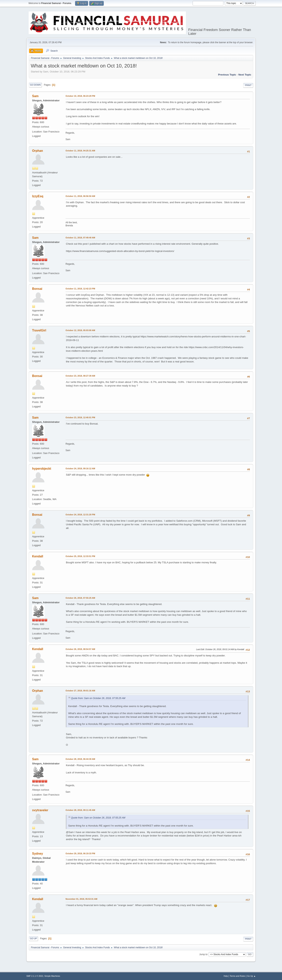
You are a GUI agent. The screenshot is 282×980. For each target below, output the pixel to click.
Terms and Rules (238, 976)
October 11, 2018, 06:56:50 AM (80, 196)
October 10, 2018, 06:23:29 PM (80, 96)
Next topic (245, 75)
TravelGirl (39, 330)
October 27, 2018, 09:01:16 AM (80, 691)
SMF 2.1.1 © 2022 (35, 976)
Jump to (203, 954)
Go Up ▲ (251, 976)
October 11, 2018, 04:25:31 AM (80, 151)
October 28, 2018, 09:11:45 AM (80, 810)
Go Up (33, 939)
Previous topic (227, 75)
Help (226, 976)
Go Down (35, 85)
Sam (35, 96)
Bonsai (37, 289)
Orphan (38, 151)
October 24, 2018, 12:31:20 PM (80, 515)
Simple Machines (52, 976)
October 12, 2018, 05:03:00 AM (80, 330)
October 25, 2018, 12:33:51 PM (80, 556)
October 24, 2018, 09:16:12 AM (80, 468)
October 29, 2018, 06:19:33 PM (80, 853)
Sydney (38, 854)
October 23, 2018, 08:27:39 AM (80, 376)
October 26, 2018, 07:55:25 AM (80, 598)
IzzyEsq (38, 196)
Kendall (38, 556)
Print (248, 85)
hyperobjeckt (42, 469)
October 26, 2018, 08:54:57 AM (80, 649)
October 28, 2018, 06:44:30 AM (80, 759)
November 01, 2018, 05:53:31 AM (81, 899)
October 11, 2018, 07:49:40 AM (80, 238)
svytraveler (40, 810)
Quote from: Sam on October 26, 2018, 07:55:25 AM (98, 698)
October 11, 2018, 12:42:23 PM (80, 289)
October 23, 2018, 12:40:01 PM (80, 417)
